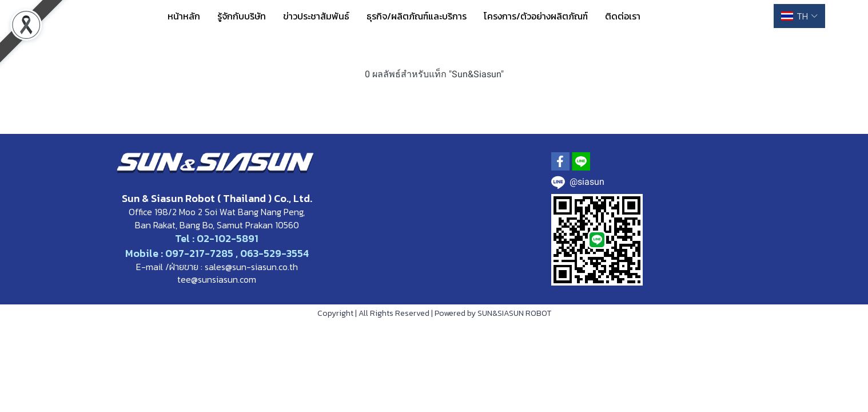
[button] (799, 16)
